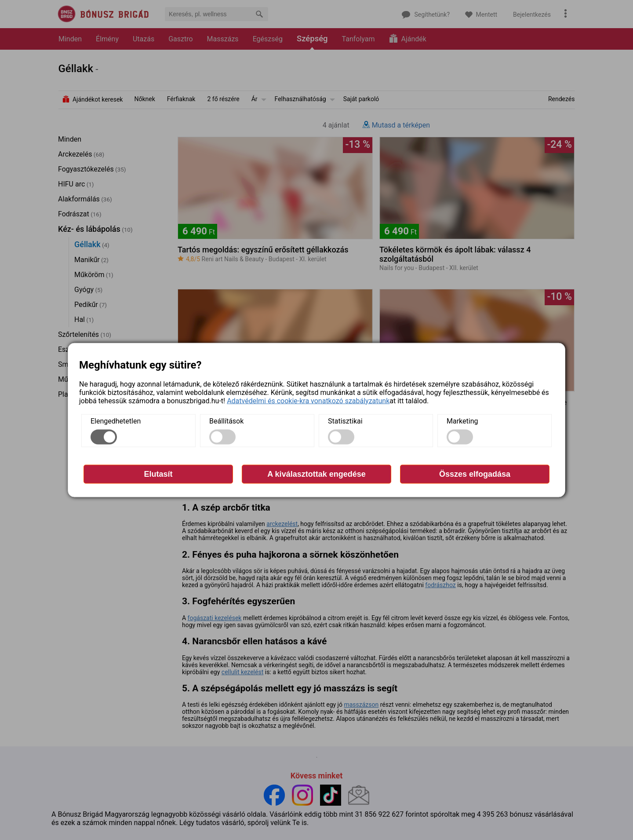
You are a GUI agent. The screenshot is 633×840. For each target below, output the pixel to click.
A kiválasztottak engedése (316, 474)
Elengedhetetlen (116, 421)
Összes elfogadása (475, 474)
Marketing (462, 421)
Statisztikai (345, 421)
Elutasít (158, 474)
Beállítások (226, 421)
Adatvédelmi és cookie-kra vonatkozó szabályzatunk (308, 400)
